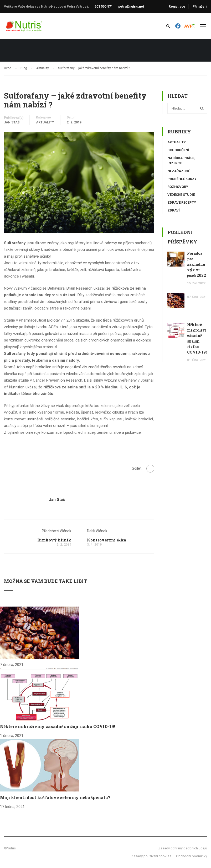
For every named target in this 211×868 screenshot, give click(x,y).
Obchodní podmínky (192, 856)
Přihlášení (200, 7)
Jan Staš (12, 122)
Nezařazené (179, 171)
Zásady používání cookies (151, 856)
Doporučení (178, 150)
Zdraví (174, 210)
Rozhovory (178, 187)
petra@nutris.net (131, 7)
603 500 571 (104, 7)
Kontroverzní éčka (107, 540)
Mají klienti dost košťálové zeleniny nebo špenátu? (55, 797)
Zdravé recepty (182, 202)
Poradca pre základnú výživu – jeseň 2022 (197, 264)
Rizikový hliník (54, 540)
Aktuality (45, 122)
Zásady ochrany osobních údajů (183, 848)
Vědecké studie (181, 195)
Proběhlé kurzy (182, 179)
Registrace (177, 7)
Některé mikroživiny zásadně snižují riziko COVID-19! (58, 726)
